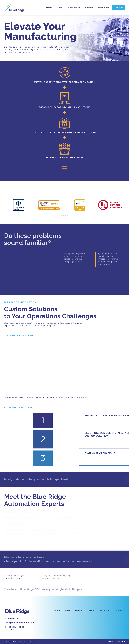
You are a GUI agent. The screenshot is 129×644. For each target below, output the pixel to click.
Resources (104, 6)
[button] (58, 216)
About (60, 6)
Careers (89, 6)
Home (49, 6)
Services (74, 6)
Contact (119, 6)
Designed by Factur (117, 642)
